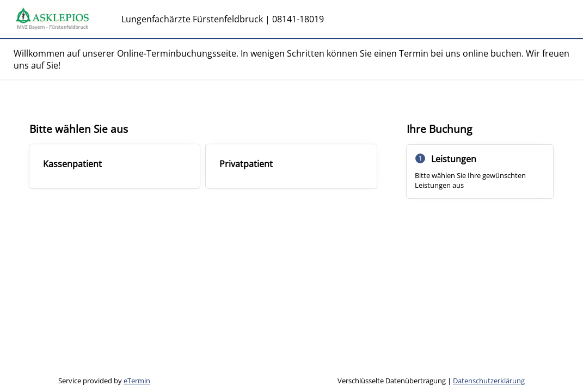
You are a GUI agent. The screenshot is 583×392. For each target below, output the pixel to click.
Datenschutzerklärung (489, 381)
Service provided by (104, 381)
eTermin (137, 381)
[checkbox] (115, 166)
